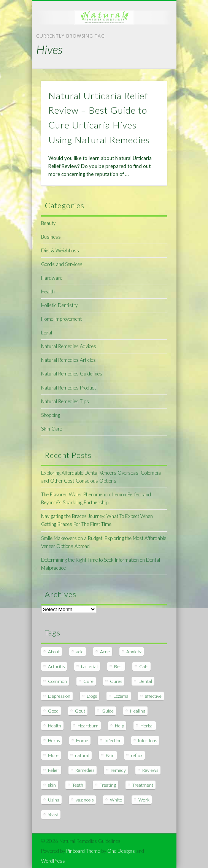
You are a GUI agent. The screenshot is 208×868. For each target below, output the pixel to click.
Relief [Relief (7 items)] (53, 770)
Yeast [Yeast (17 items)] (53, 815)
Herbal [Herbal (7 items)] (147, 726)
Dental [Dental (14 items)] (145, 681)
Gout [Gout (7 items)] (80, 711)
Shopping (51, 415)
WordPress (53, 861)
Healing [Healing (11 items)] (138, 711)
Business (51, 237)
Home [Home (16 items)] (82, 740)
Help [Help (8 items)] (119, 726)
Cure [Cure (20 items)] (88, 681)
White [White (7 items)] (116, 800)
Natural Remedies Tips (65, 401)
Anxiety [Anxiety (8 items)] (134, 652)
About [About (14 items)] (54, 652)
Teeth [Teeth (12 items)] (78, 785)
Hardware (52, 278)
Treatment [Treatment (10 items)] (143, 785)
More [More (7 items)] (53, 755)
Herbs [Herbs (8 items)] (54, 740)
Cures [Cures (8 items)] (116, 681)
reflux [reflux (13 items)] (137, 755)
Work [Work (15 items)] (144, 800)
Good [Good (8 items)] (53, 711)
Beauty (48, 223)
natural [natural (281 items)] (82, 755)
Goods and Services (62, 264)
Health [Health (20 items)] (55, 726)
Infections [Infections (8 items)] (148, 740)
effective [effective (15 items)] (153, 696)
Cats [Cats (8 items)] (144, 666)
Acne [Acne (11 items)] (105, 652)
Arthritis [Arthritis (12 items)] (56, 666)
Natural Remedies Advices (69, 346)
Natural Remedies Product (68, 388)
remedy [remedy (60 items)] (118, 770)
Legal (47, 333)
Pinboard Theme (83, 851)
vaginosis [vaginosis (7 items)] (85, 800)
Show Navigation (148, 68)
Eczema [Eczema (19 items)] (121, 696)
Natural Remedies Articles (68, 360)
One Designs (121, 851)
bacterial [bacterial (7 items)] (89, 666)
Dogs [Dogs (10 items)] (92, 696)
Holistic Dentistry (59, 305)
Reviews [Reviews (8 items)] (150, 770)
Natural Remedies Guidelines (72, 374)
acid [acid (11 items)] (80, 652)
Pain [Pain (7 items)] (110, 755)
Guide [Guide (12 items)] (108, 711)
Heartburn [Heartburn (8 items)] (88, 726)
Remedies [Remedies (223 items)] (85, 770)
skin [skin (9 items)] (52, 785)
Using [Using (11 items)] (54, 800)
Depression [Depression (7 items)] (59, 696)
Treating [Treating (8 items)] (108, 785)
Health (48, 291)
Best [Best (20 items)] (118, 666)
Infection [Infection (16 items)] (113, 740)
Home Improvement (61, 319)
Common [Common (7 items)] (57, 681)
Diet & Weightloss (60, 250)
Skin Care (52, 429)
